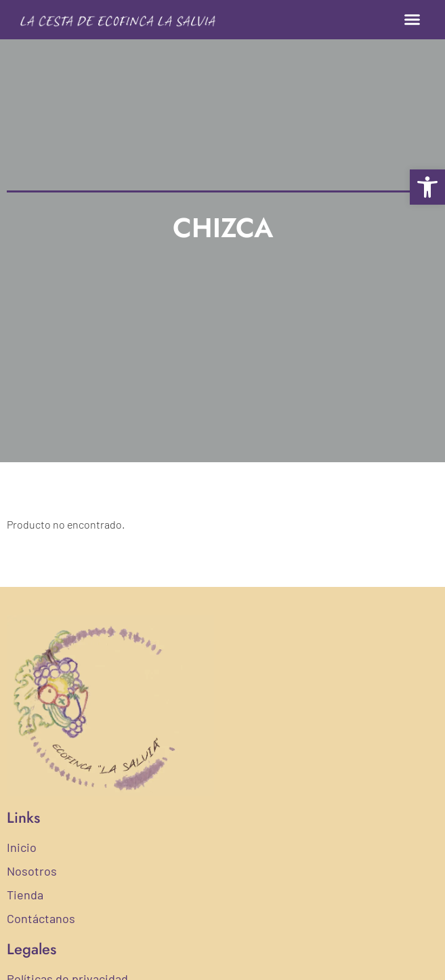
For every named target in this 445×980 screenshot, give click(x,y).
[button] (412, 20)
